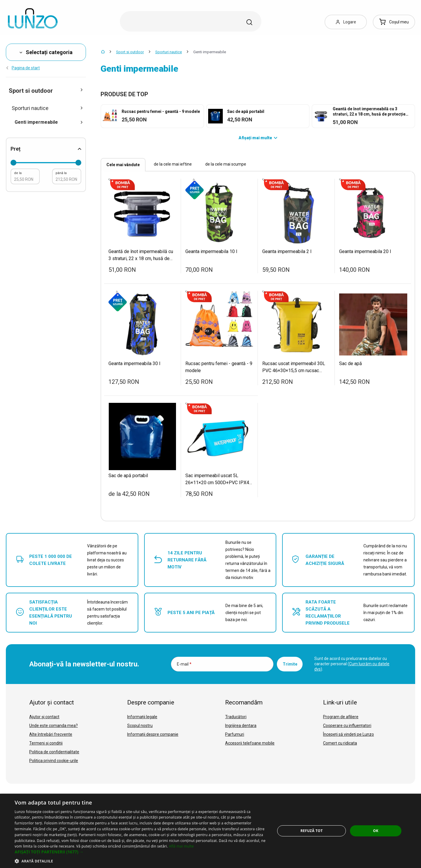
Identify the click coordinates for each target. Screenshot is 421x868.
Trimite (290, 664)
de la (18, 173)
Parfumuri (235, 734)
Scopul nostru (140, 726)
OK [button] (376, 831)
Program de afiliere (341, 717)
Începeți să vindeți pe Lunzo (348, 734)
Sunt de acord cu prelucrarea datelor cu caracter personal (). (352, 664)
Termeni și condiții (46, 743)
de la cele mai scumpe (226, 164)
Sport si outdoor (130, 52)
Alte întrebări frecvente (51, 734)
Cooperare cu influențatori (347, 726)
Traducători (236, 717)
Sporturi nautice (169, 52)
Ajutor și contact (44, 717)
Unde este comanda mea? (54, 726)
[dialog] (210, 831)
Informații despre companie (153, 734)
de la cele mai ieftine (173, 164)
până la (61, 173)
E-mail (184, 664)
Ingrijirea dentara (241, 726)
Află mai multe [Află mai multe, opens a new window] (181, 846)
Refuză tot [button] (312, 831)
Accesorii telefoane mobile (250, 743)
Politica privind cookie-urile (54, 761)
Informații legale (142, 717)
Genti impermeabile (49, 122)
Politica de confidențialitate (54, 752)
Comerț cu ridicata (340, 743)
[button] (141, 852)
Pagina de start (23, 68)
